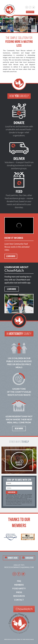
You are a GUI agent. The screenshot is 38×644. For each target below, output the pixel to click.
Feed (19, 192)
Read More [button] (19, 428)
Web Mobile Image (28, 639)
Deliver (19, 159)
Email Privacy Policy (14, 503)
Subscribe (28, 558)
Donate (19, 123)
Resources (19, 596)
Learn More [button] (11, 256)
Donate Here (11, 558)
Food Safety (19, 588)
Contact (19, 600)
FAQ (19, 581)
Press (19, 592)
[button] (33, 3)
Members (19, 585)
